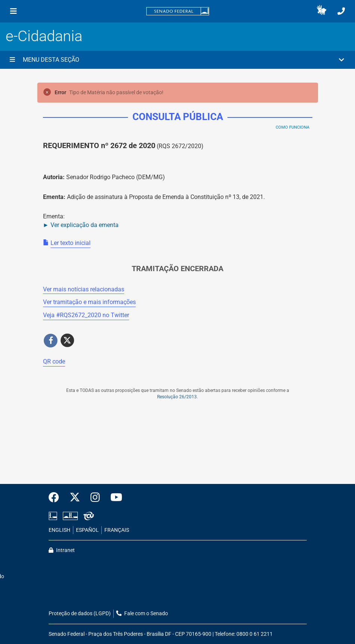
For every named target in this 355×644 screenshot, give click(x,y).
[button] (322, 11)
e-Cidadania (44, 36)
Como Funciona (293, 127)
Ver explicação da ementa (85, 225)
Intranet (62, 550)
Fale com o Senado (142, 614)
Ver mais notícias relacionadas (84, 289)
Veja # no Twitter (86, 315)
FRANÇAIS (117, 530)
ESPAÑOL (87, 530)
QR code (54, 361)
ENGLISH (59, 530)
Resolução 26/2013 (177, 397)
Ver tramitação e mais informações (89, 302)
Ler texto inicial (71, 243)
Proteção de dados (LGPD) (80, 614)
